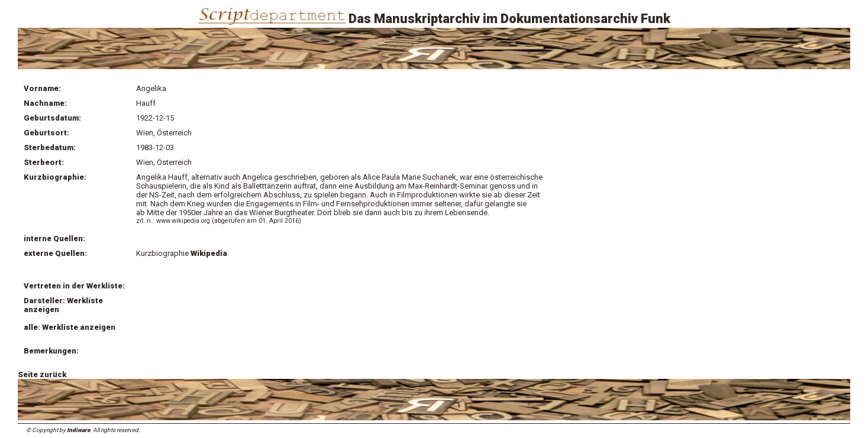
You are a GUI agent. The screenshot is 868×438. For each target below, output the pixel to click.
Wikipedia (209, 253)
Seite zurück (42, 374)
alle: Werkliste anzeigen (70, 327)
